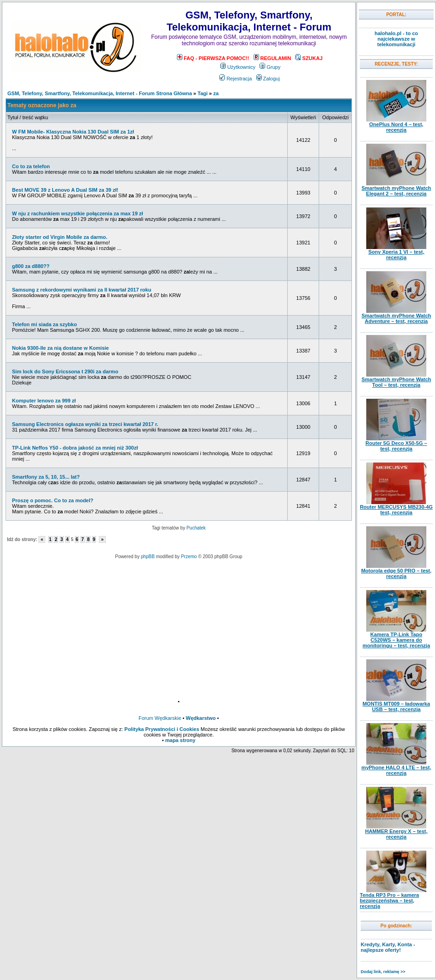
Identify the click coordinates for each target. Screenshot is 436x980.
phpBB (148, 557)
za (216, 93)
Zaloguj (268, 79)
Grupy (270, 67)
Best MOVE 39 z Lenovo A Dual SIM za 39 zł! (65, 190)
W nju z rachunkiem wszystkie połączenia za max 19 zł (78, 213)
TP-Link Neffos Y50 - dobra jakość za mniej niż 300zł (75, 448)
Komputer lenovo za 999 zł (44, 401)
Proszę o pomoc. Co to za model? (53, 500)
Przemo (189, 557)
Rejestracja (236, 79)
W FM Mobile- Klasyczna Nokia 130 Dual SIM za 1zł (73, 132)
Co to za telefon (31, 166)
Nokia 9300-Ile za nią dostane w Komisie (61, 348)
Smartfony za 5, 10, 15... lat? (46, 477)
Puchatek (196, 528)
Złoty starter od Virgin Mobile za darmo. (60, 237)
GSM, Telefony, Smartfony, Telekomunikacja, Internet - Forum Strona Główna (100, 93)
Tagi (203, 93)
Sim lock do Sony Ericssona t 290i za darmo (65, 371)
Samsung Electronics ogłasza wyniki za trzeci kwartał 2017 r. (85, 424)
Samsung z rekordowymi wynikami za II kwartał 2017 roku (82, 290)
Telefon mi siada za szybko (44, 324)
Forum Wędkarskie (160, 718)
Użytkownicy (238, 67)
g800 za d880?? (31, 266)
